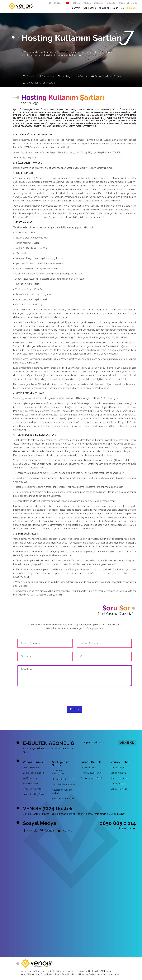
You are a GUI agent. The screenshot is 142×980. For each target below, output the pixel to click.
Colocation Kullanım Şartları (62, 791)
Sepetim (111, 3)
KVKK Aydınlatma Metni (64, 798)
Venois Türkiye (118, 768)
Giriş (122, 3)
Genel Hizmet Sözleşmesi (59, 772)
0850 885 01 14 (56, 3)
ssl (123, 8)
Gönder (75, 709)
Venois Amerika (118, 773)
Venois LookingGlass (33, 794)
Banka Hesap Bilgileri (33, 773)
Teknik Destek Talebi (91, 773)
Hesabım (99, 3)
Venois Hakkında (31, 768)
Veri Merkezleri (30, 778)
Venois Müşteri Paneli (92, 778)
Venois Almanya (119, 778)
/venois (30, 830)
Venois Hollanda (119, 789)
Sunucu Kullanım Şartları (64, 784)
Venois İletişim (89, 768)
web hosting (90, 8)
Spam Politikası (30, 784)
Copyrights (114, 974)
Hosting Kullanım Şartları (64, 779)
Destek (77, 3)
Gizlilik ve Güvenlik (32, 789)
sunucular (105, 8)
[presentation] (75, 698)
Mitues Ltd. (107, 971)
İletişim (87, 3)
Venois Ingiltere (118, 784)
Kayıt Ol (132, 3)
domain (77, 8)
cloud (116, 8)
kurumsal (132, 8)
